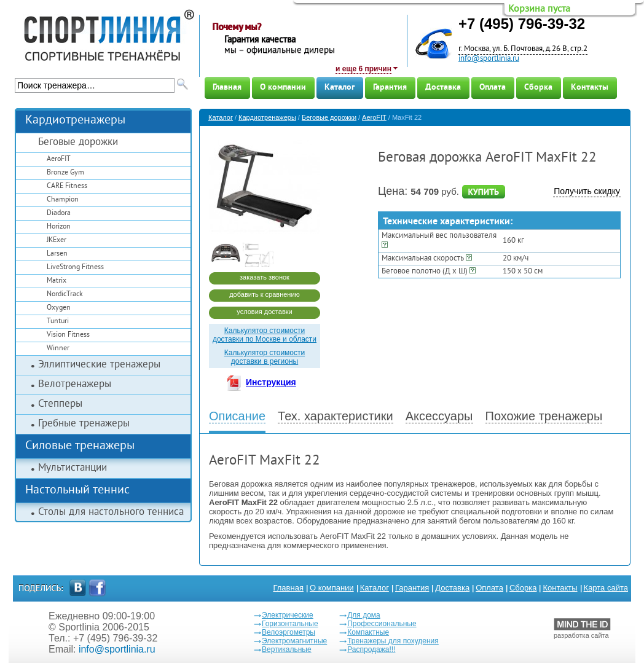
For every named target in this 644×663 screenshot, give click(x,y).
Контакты (590, 88)
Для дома (364, 615)
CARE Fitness (67, 186)
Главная (227, 88)
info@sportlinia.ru (489, 59)
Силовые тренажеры (80, 446)
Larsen (57, 254)
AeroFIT (59, 159)
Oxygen (59, 308)
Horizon (59, 227)
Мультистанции (73, 468)
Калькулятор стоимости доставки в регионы (265, 357)
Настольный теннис (77, 491)
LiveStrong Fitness (75, 268)
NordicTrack (65, 295)
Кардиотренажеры (75, 121)
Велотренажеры (75, 385)
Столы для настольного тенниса (111, 512)
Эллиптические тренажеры (99, 365)
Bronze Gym (65, 173)
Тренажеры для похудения (393, 641)
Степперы (60, 404)
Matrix (57, 281)
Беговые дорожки (78, 143)
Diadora (59, 214)
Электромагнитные (294, 641)
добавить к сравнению (265, 294)
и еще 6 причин (363, 69)
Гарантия (390, 88)
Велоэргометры (289, 632)
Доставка (443, 88)
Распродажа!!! (371, 649)
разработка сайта (582, 629)
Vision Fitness (68, 335)
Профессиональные (382, 624)
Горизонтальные (290, 624)
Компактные (368, 632)
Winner (58, 349)
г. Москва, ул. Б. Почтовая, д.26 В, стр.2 (523, 49)
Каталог (340, 88)
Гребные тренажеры (84, 424)
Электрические (288, 615)
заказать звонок (265, 277)
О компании (283, 88)
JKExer (57, 241)
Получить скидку (587, 191)
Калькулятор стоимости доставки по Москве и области (265, 335)
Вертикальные (287, 649)
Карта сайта (606, 588)
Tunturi (58, 322)
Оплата (493, 88)
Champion (63, 200)
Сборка (538, 88)
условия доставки (264, 312)
